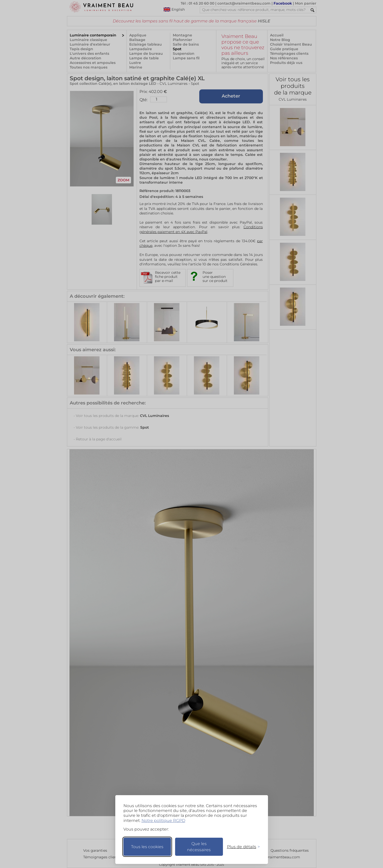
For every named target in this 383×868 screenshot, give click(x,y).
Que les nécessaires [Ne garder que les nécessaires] (199, 847)
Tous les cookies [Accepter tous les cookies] (147, 847)
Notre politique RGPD (163, 820)
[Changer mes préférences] (241, 847)
